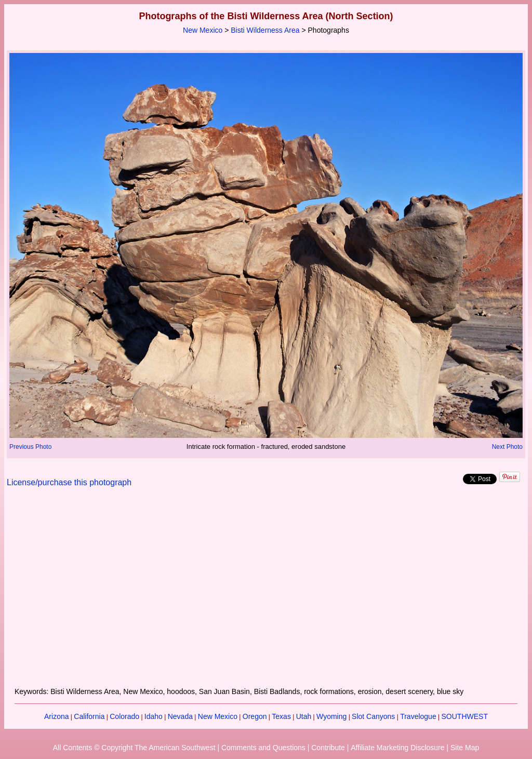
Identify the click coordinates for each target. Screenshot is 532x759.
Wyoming (331, 716)
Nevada (180, 716)
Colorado (124, 716)
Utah (304, 716)
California (89, 716)
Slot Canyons (373, 716)
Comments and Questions (263, 748)
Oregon (255, 716)
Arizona (56, 716)
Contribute (328, 748)
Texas (281, 716)
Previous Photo (30, 447)
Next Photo (507, 447)
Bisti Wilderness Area (265, 30)
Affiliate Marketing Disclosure (397, 748)
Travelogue (418, 716)
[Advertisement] (266, 593)
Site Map (465, 748)
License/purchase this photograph (69, 482)
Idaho (154, 716)
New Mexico (203, 30)
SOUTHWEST (465, 716)
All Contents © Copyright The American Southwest (134, 748)
